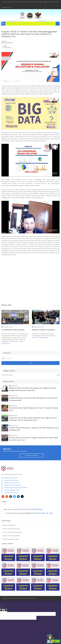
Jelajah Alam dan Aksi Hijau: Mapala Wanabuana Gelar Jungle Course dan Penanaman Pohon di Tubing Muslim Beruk (33, 419)
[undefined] (5, 611)
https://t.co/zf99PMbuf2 (33, 509)
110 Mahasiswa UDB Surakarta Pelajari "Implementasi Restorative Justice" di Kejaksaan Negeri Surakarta (14, 330)
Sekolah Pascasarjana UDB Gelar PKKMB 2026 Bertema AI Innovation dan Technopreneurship (33, 399)
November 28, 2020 (45, 513)
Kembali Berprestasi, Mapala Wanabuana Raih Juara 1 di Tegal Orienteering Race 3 (33, 409)
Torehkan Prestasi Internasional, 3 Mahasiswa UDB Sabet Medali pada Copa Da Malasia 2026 (34, 429)
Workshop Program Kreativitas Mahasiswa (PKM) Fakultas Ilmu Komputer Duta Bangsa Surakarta (45, 330)
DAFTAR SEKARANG (32, 455)
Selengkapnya (6, 343)
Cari (30, 363)
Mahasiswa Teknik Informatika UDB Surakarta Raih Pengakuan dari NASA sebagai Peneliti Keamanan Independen (33, 389)
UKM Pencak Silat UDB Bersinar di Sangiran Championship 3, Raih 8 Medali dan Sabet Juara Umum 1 (33, 439)
